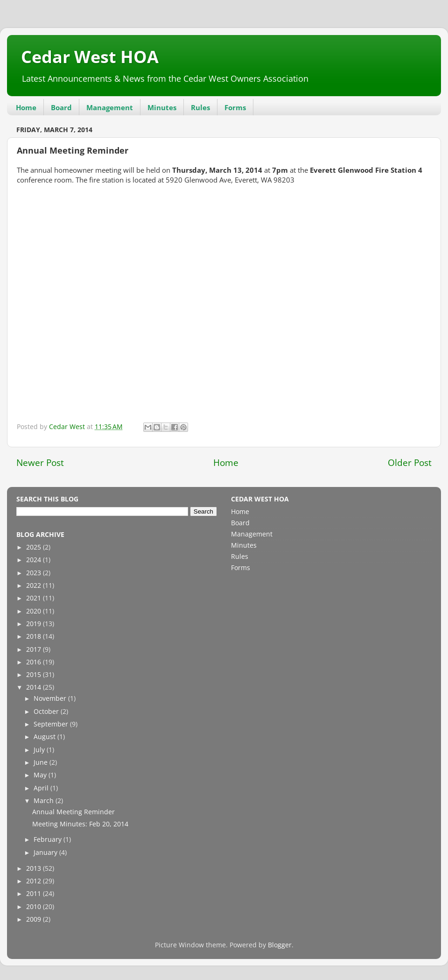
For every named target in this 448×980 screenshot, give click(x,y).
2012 (35, 881)
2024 (35, 560)
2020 (35, 611)
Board (61, 107)
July (40, 750)
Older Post (410, 463)
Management (110, 107)
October (47, 712)
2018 (35, 636)
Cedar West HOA (90, 57)
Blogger (280, 945)
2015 (35, 675)
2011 (35, 894)
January (46, 853)
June (42, 762)
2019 (35, 624)
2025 (35, 547)
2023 (35, 573)
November (51, 698)
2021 (35, 598)
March (45, 801)
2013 (35, 868)
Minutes (162, 107)
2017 (35, 649)
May (41, 775)
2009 (35, 919)
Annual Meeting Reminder (73, 812)
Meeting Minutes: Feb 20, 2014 (80, 824)
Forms (235, 107)
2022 (35, 585)
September (52, 724)
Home (26, 107)
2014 (35, 687)
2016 (35, 662)
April (42, 788)
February (49, 839)
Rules (200, 107)
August (45, 737)
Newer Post (40, 463)
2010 (35, 907)
